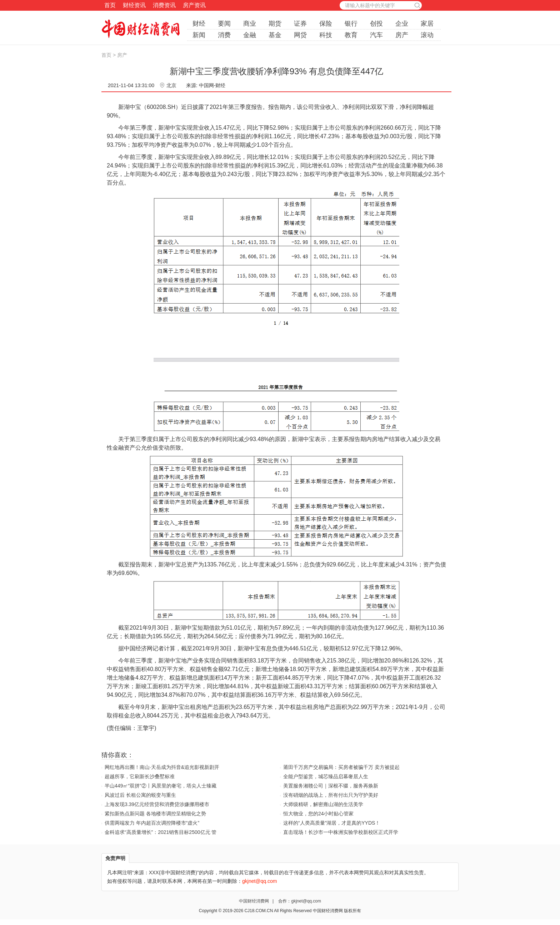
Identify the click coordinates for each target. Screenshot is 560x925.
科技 (326, 35)
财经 (199, 24)
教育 (351, 35)
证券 (300, 24)
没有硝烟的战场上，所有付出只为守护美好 (331, 795)
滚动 (427, 35)
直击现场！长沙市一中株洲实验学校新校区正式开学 (341, 832)
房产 (402, 35)
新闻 (199, 35)
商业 (250, 24)
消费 (224, 35)
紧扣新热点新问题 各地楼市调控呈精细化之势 (155, 814)
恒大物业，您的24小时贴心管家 (319, 814)
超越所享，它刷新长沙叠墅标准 (140, 776)
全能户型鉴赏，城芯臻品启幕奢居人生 (326, 776)
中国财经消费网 (254, 901)
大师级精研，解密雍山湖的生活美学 (323, 804)
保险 (326, 24)
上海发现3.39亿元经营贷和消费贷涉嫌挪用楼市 (157, 804)
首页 (110, 5)
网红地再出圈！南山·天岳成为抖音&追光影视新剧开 (162, 767)
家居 (427, 24)
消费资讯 (164, 5)
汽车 (376, 35)
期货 (275, 24)
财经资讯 (134, 5)
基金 (275, 35)
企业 (402, 24)
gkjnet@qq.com (306, 901)
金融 (250, 35)
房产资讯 (194, 5)
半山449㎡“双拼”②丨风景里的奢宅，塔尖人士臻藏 (161, 786)
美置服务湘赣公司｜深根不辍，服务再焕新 (331, 786)
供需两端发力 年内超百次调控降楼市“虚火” (152, 823)
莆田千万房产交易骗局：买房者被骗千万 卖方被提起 (341, 767)
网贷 (300, 35)
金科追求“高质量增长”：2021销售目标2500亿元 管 (161, 832)
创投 (376, 24)
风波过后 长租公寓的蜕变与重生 (140, 795)
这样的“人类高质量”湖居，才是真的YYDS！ (332, 823)
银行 (351, 24)
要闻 (224, 24)
